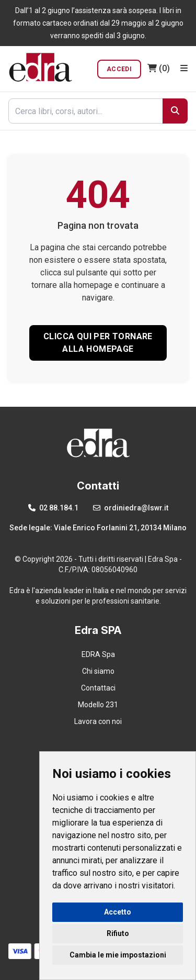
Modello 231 (98, 705)
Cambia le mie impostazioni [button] (118, 955)
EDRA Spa (98, 654)
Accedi (119, 69)
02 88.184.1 (53, 508)
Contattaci (98, 688)
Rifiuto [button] (118, 933)
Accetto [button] (118, 912)
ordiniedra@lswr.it (131, 508)
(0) (159, 68)
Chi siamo (98, 671)
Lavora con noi (98, 721)
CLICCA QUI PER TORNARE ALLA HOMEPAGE (98, 343)
